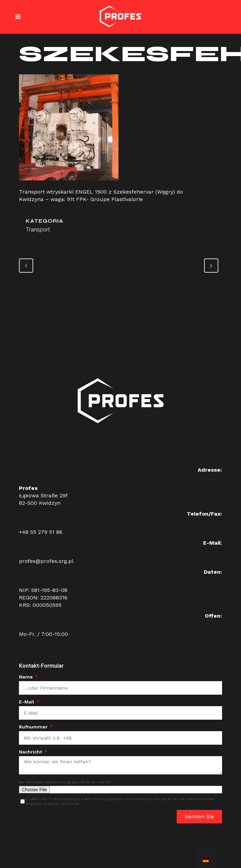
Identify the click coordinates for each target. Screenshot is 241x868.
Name (27, 677)
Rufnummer (34, 727)
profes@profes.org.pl (46, 561)
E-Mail (27, 702)
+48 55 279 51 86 (41, 532)
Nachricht (31, 752)
